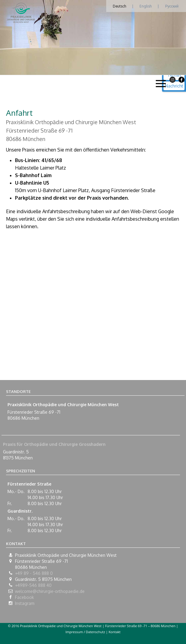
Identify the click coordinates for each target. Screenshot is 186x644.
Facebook (24, 597)
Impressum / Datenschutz (85, 632)
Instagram (25, 603)
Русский (172, 6)
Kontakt (115, 632)
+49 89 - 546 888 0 (34, 573)
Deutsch (119, 6)
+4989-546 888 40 (33, 585)
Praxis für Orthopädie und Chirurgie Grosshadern (54, 444)
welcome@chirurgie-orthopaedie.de (50, 591)
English (145, 6)
